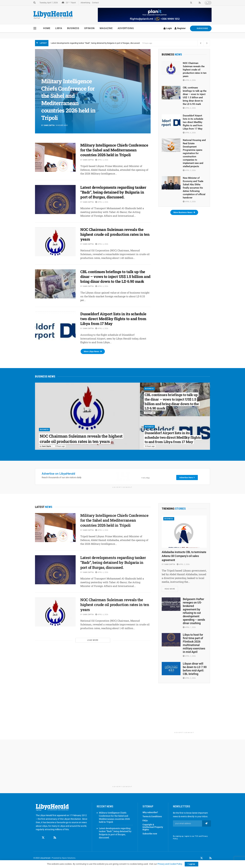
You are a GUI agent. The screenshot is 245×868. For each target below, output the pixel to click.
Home (47, 28)
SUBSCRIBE (201, 28)
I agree (191, 864)
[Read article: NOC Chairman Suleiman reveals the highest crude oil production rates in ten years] (55, 242)
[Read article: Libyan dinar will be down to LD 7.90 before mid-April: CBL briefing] (171, 669)
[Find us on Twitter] (43, 838)
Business (73, 28)
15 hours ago (60, 446)
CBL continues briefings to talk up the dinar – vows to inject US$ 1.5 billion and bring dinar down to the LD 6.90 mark (115, 277)
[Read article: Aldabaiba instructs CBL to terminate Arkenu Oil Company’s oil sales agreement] (184, 532)
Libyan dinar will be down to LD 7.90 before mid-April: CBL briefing (195, 669)
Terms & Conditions (152, 817)
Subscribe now (150, 834)
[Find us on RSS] (55, 838)
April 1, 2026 (189, 627)
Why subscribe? (150, 813)
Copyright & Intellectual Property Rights (153, 827)
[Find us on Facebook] (37, 838)
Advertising (85, 3)
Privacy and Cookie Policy (170, 864)
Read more (171, 588)
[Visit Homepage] (53, 15)
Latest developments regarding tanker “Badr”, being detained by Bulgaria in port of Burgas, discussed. (113, 192)
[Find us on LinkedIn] (206, 858)
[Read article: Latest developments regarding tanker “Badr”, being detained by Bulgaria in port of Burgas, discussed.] (55, 200)
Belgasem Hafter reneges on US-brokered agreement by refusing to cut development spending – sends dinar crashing (194, 611)
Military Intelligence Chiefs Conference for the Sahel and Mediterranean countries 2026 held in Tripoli (95, 43)
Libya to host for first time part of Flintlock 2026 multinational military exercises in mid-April (194, 643)
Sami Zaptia (49, 125)
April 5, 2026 (189, 170)
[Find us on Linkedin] (49, 838)
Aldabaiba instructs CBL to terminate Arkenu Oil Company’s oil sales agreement (184, 556)
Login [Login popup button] (168, 28)
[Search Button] (35, 3)
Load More (93, 640)
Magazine (106, 28)
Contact (95, 3)
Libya (59, 28)
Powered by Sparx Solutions (64, 858)
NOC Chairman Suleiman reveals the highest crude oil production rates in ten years (115, 234)
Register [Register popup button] (180, 28)
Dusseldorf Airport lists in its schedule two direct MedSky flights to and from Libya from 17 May (113, 319)
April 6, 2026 (102, 160)
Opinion (89, 28)
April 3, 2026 (183, 564)
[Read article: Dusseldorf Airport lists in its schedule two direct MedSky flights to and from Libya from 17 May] (55, 326)
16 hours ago (150, 446)
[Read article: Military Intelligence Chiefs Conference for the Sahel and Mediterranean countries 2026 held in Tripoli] (55, 157)
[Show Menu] (35, 28)
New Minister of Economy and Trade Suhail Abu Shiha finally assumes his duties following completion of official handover (194, 188)
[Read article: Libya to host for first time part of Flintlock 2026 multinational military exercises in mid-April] (171, 640)
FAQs (145, 821)
